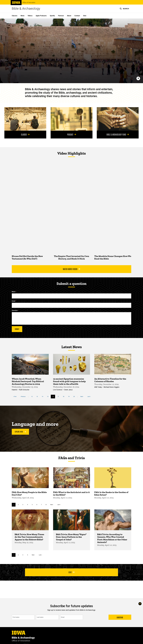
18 (64, 396)
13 (38, 396)
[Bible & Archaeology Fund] (118, 119)
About (69, 16)
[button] (124, 9)
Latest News (72, 347)
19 (69, 396)
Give (85, 16)
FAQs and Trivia (71, 458)
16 (54, 397)
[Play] (138, 78)
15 (48, 396)
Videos (30, 16)
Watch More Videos (71, 269)
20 (75, 396)
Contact (77, 16)
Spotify (52, 16)
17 (59, 396)
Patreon (61, 16)
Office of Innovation (29, 3)
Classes (15, 16)
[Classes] (25, 119)
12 (33, 396)
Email (13, 301)
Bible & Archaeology (26, 9)
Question (15, 310)
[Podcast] (72, 119)
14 (43, 396)
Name (14, 292)
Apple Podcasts (41, 16)
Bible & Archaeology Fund (118, 134)
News (23, 16)
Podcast (71, 134)
